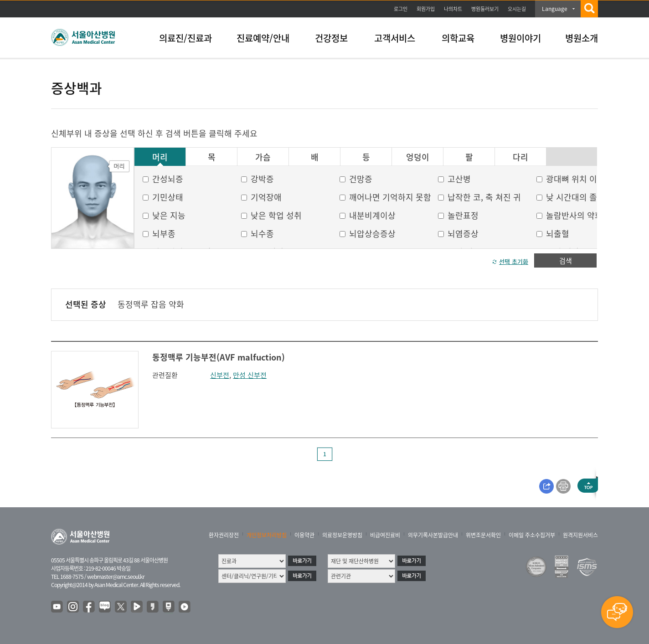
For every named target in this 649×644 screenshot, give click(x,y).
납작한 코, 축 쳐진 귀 (484, 197)
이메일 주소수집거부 (532, 535)
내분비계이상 (372, 215)
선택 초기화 (514, 261)
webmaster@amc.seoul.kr (116, 577)
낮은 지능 (169, 215)
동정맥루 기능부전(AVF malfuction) (219, 357)
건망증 (361, 179)
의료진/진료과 (185, 38)
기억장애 (266, 197)
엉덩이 (418, 157)
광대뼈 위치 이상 (575, 179)
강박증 (262, 179)
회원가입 (426, 9)
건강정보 (331, 38)
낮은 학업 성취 (276, 215)
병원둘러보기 (485, 9)
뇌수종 (262, 234)
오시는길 (517, 9)
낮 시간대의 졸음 (575, 197)
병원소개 (582, 38)
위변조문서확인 (483, 535)
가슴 (263, 157)
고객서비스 (395, 38)
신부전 (220, 375)
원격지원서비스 (580, 535)
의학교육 (458, 38)
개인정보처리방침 (267, 535)
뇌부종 (164, 234)
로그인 (401, 9)
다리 (520, 157)
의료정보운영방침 (342, 535)
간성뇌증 (168, 179)
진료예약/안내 (263, 38)
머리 (160, 157)
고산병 (459, 179)
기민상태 (168, 197)
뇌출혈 (558, 234)
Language (555, 9)
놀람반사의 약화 (574, 215)
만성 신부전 (250, 375)
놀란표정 (463, 215)
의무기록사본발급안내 (433, 535)
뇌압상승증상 (372, 234)
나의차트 (453, 9)
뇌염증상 (463, 234)
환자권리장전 (224, 535)
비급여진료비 (385, 535)
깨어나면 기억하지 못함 (390, 197)
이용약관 (304, 535)
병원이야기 (520, 38)
